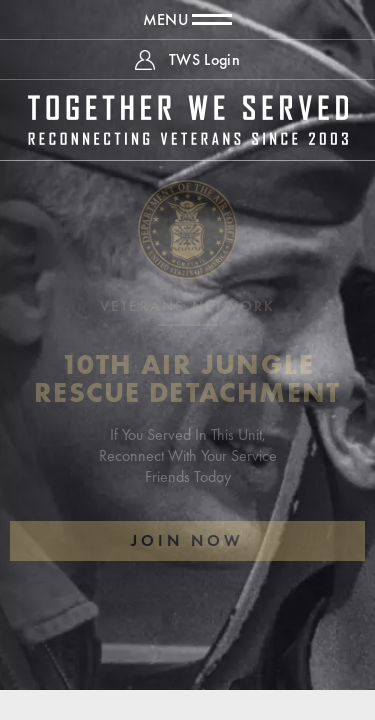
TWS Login (204, 59)
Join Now (187, 540)
